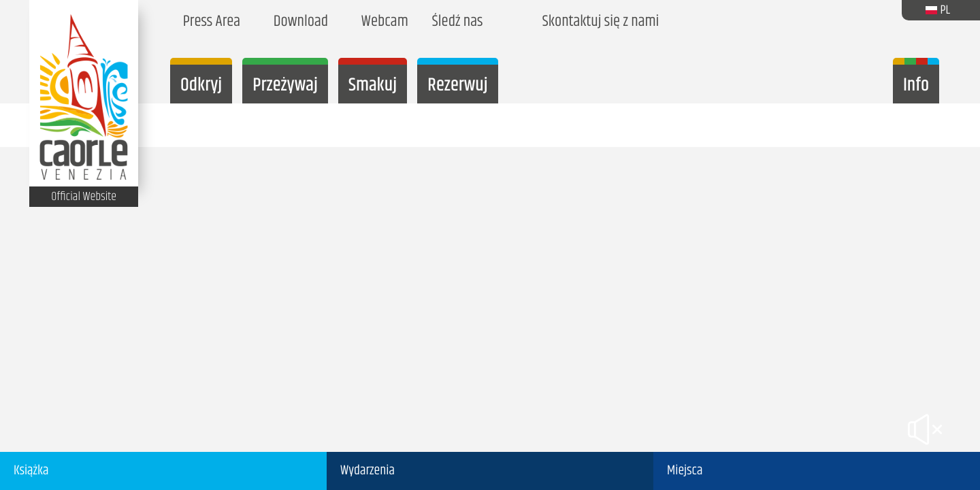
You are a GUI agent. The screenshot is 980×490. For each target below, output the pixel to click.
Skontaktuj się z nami (598, 22)
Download (298, 22)
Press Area (209, 22)
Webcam (382, 22)
